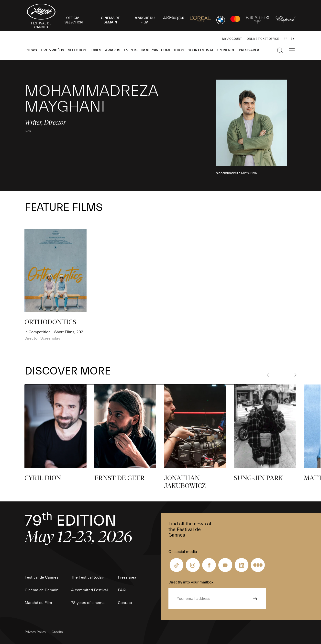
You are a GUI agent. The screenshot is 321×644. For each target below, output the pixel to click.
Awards (113, 50)
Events (131, 50)
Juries (96, 50)
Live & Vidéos (52, 50)
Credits (57, 632)
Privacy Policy (35, 632)
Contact (125, 603)
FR (286, 39)
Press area (249, 50)
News (32, 50)
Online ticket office (263, 39)
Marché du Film (38, 603)
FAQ (122, 590)
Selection (77, 50)
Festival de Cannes (42, 577)
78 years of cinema (88, 603)
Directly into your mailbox (191, 582)
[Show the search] (280, 50)
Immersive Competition (163, 50)
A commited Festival (89, 590)
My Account (232, 39)
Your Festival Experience (212, 50)
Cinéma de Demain (42, 590)
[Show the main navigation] (292, 50)
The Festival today (87, 577)
